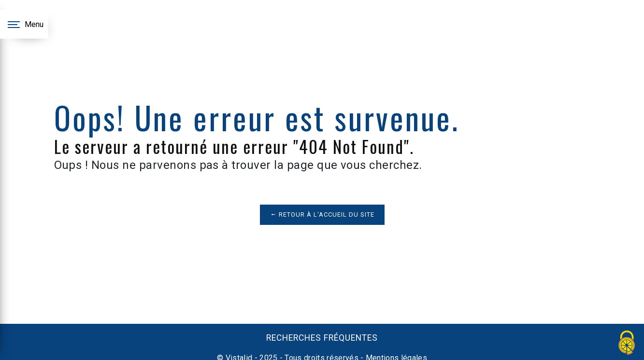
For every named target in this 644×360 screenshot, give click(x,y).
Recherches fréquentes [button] (322, 338)
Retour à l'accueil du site (322, 215)
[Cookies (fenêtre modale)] (627, 343)
